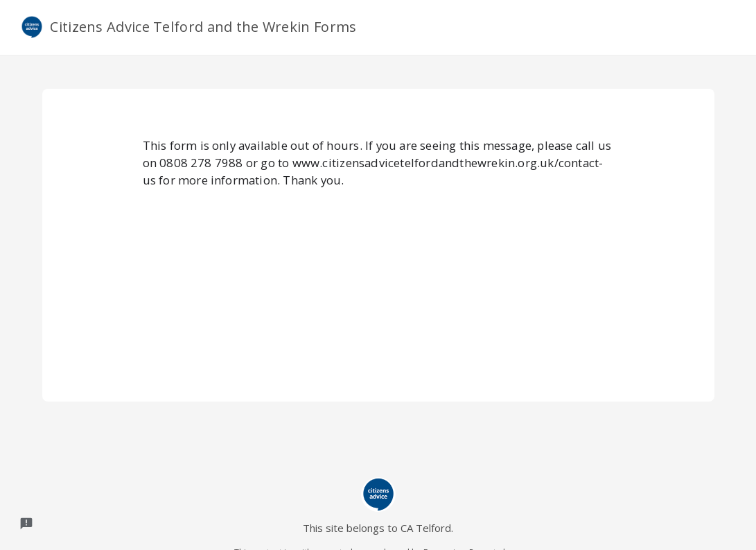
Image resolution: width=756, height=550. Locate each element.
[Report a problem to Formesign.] (26, 524)
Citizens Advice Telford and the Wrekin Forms (189, 27)
